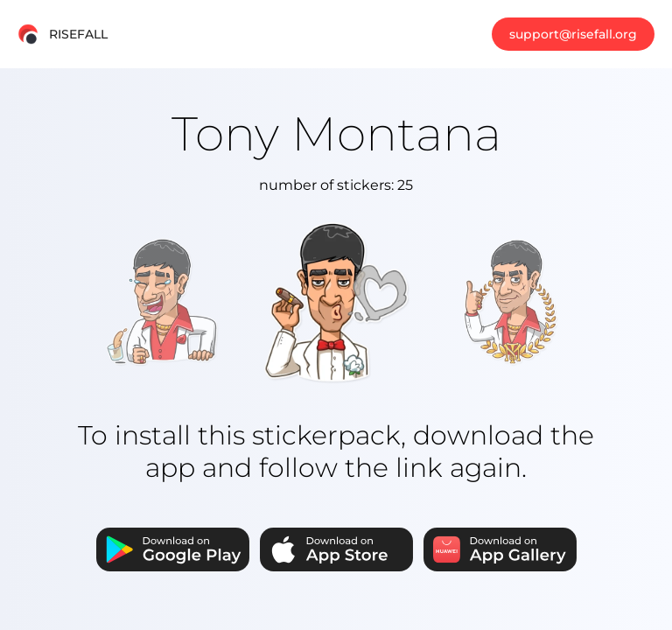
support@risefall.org (573, 34)
